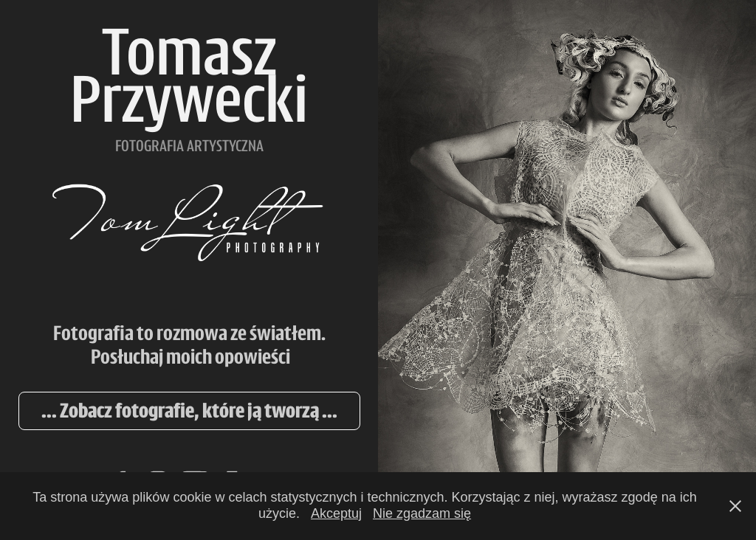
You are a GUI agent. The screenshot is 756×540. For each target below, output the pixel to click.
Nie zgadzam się (422, 513)
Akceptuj (336, 513)
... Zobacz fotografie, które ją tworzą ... (189, 411)
